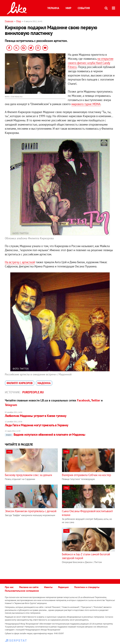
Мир (68, 8)
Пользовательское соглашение (22, 591)
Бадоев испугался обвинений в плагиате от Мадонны (45, 435)
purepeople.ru (33, 392)
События (84, 8)
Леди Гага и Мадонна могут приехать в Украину (37, 425)
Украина (53, 8)
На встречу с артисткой (20, 262)
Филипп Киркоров (20, 383)
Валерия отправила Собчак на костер (86, 475)
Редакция (63, 587)
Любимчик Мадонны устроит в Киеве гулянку (36, 416)
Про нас (9, 587)
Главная (9, 21)
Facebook (83, 400)
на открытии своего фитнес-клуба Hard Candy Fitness (91, 63)
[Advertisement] (31, 550)
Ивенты (48, 587)
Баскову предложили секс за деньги (28, 475)
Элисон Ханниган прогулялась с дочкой (31, 511)
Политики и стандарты (87, 587)
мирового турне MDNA (86, 104)
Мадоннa (44, 383)
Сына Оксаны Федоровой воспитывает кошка (87, 513)
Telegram (11, 405)
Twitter (96, 400)
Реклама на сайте (29, 587)
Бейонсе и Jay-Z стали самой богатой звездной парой (86, 556)
